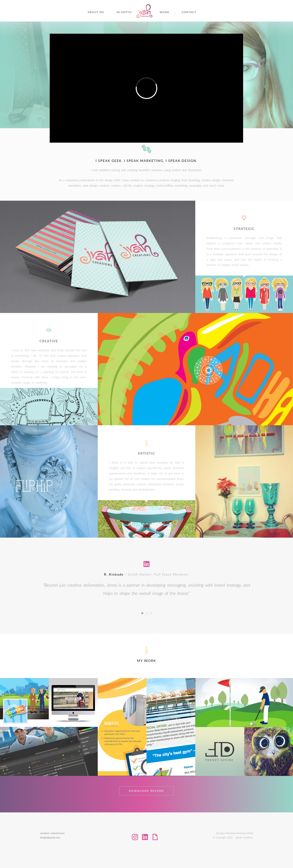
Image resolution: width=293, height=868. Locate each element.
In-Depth (124, 12)
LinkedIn (145, 837)
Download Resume (146, 791)
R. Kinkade (114, 574)
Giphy (155, 837)
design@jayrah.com (50, 837)
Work (165, 12)
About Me (96, 12)
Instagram (135, 837)
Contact (189, 12)
